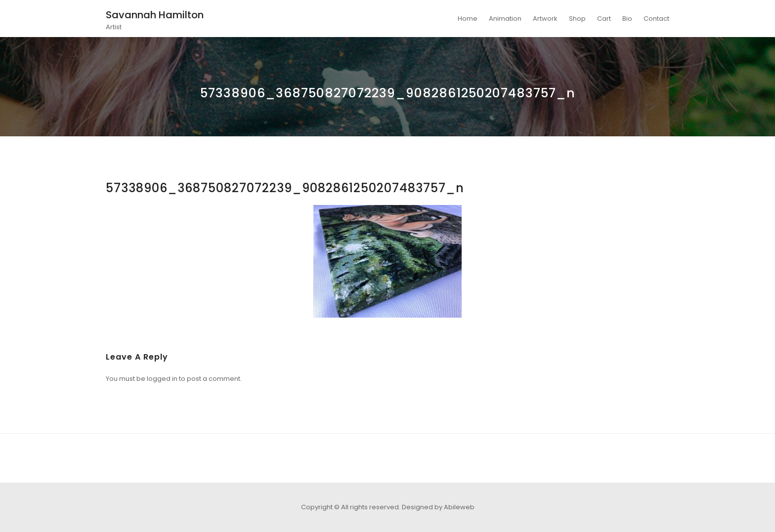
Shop (577, 19)
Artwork (545, 19)
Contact (656, 19)
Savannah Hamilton (155, 15)
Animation (505, 19)
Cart (604, 19)
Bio (627, 19)
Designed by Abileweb (438, 507)
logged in (162, 379)
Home (468, 19)
